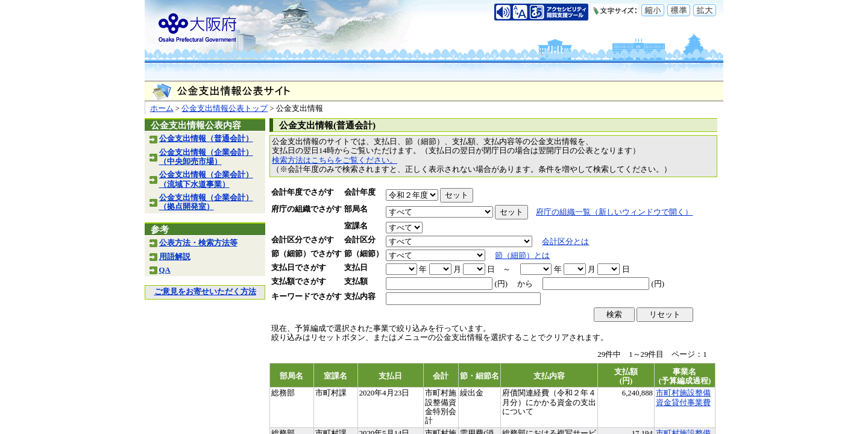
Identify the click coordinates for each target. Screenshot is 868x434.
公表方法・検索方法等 (198, 243)
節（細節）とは (522, 256)
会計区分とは (565, 242)
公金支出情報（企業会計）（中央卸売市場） (206, 157)
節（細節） (364, 254)
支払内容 (360, 297)
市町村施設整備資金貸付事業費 (683, 398)
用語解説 (175, 257)
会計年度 (360, 192)
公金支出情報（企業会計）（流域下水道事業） (206, 179)
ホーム (162, 108)
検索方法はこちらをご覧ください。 (335, 160)
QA (165, 270)
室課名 (356, 226)
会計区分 (360, 240)
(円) (501, 284)
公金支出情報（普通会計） (206, 139)
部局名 (356, 209)
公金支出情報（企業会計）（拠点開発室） (206, 202)
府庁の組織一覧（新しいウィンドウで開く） (614, 212)
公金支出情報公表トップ (225, 108)
